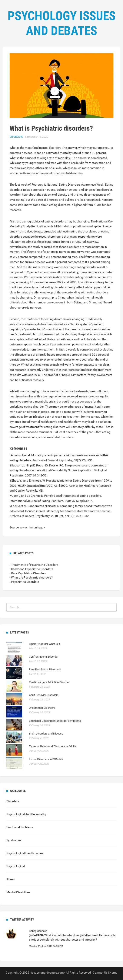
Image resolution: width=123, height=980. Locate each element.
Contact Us (100, 973)
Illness (11, 879)
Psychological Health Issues (25, 853)
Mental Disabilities (18, 892)
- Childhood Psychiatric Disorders (31, 569)
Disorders (16, 137)
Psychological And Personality (26, 814)
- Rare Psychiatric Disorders (28, 573)
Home (113, 973)
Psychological (16, 866)
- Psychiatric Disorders (24, 582)
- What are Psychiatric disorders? (31, 577)
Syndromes (14, 840)
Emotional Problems (20, 827)
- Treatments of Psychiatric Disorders (34, 565)
